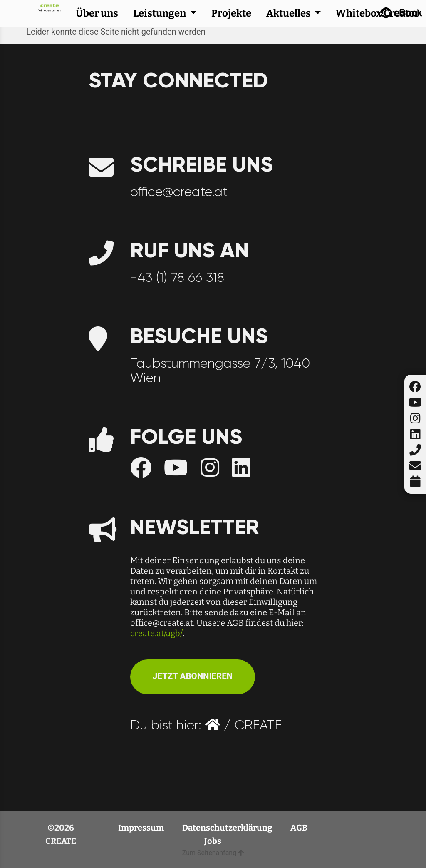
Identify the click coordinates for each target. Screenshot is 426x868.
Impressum (142, 828)
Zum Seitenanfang (213, 853)
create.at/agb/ (156, 633)
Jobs (213, 841)
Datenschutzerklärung (228, 828)
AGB (299, 828)
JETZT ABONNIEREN (193, 676)
